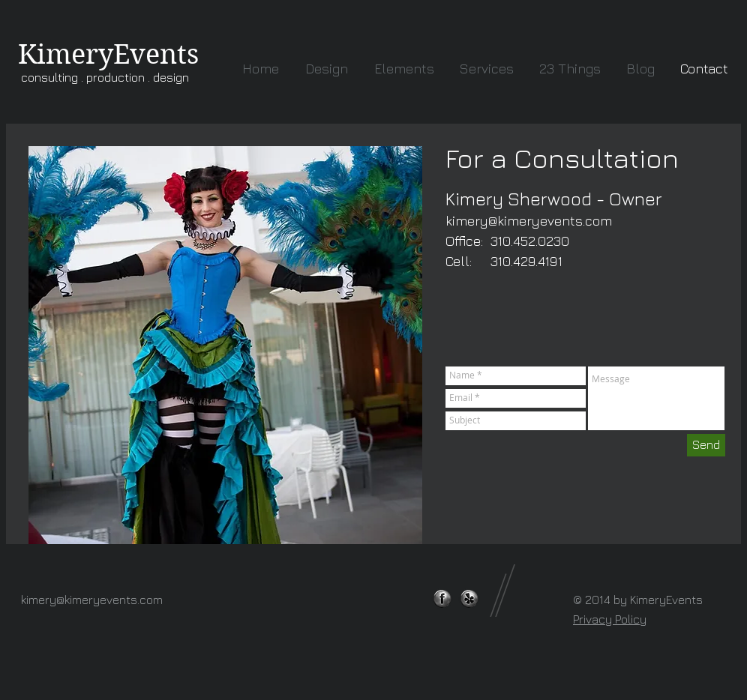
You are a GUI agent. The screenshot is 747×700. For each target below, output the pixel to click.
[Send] (706, 445)
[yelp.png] (469, 598)
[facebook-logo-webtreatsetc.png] (442, 598)
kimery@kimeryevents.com (529, 221)
